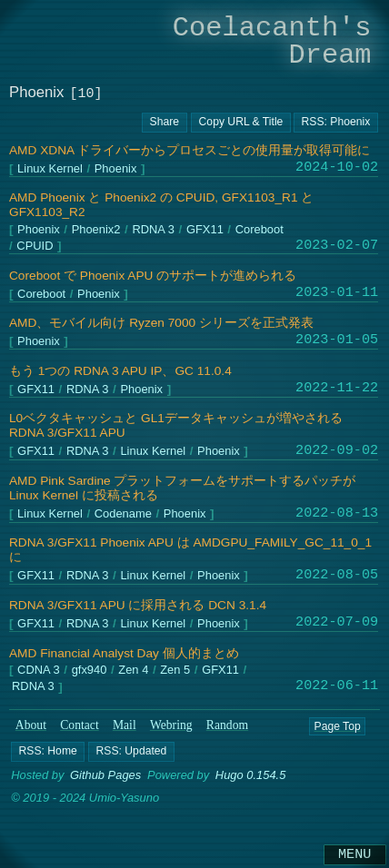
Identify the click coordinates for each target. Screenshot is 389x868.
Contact (80, 725)
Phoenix (116, 169)
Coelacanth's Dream (272, 41)
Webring (171, 725)
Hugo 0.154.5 (251, 775)
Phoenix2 (96, 230)
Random (227, 725)
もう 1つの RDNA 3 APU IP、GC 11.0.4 (120, 371)
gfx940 (90, 671)
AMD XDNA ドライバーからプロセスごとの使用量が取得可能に (190, 150)
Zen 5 (175, 671)
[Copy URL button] (165, 123)
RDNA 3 (153, 230)
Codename (123, 514)
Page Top (337, 725)
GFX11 (205, 230)
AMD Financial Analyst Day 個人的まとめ (124, 653)
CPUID (35, 247)
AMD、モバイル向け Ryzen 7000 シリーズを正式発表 (161, 323)
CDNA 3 (39, 671)
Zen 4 (133, 671)
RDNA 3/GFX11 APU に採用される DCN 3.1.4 (138, 605)
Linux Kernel (50, 169)
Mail (125, 725)
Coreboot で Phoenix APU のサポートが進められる (153, 276)
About (31, 725)
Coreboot (259, 230)
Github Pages (105, 775)
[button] (48, 751)
